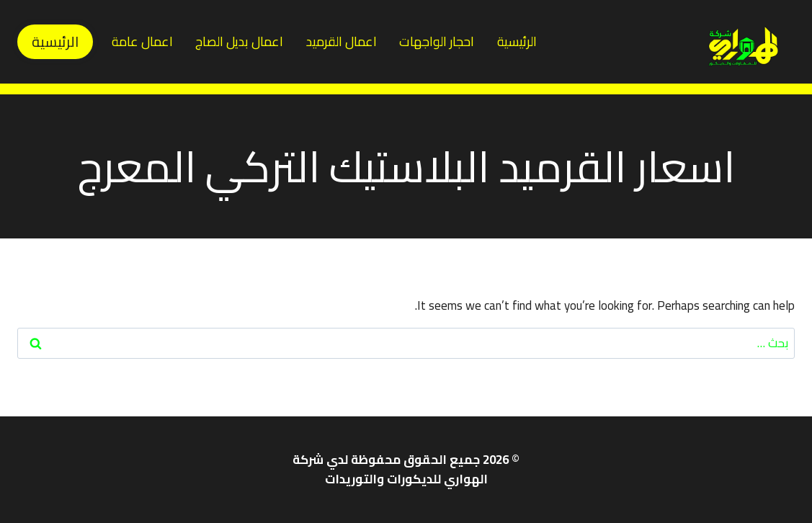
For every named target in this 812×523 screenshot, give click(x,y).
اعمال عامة (142, 41)
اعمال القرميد (342, 41)
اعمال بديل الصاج (239, 41)
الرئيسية (517, 41)
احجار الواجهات (437, 41)
